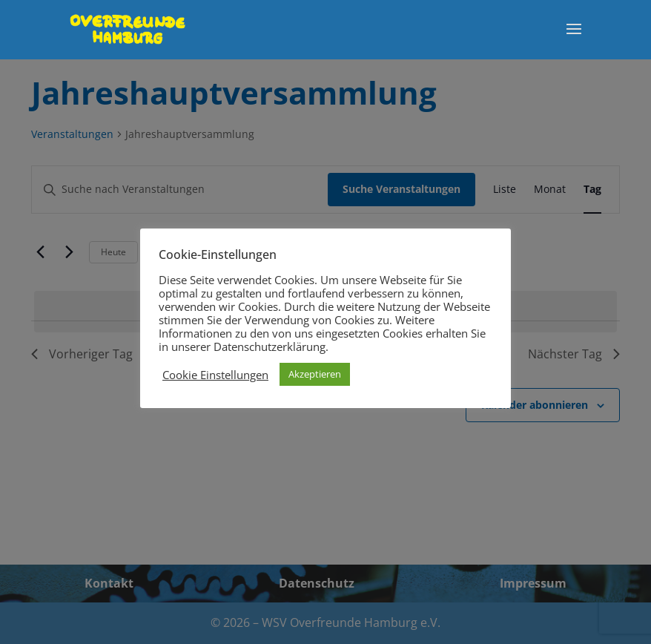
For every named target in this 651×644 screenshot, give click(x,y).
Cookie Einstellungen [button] (215, 375)
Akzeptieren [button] (315, 374)
